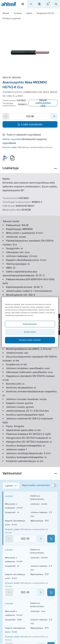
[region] (30, 322)
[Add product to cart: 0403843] (51, 539)
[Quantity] (30, 116)
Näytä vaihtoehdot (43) (43, 103)
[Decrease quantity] (6, 116)
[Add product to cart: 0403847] (51, 592)
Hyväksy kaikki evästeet (30, 340)
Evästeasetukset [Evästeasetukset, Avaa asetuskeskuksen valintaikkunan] (30, 324)
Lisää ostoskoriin (30, 124)
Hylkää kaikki (30, 332)
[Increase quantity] (54, 116)
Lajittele (11, 486)
